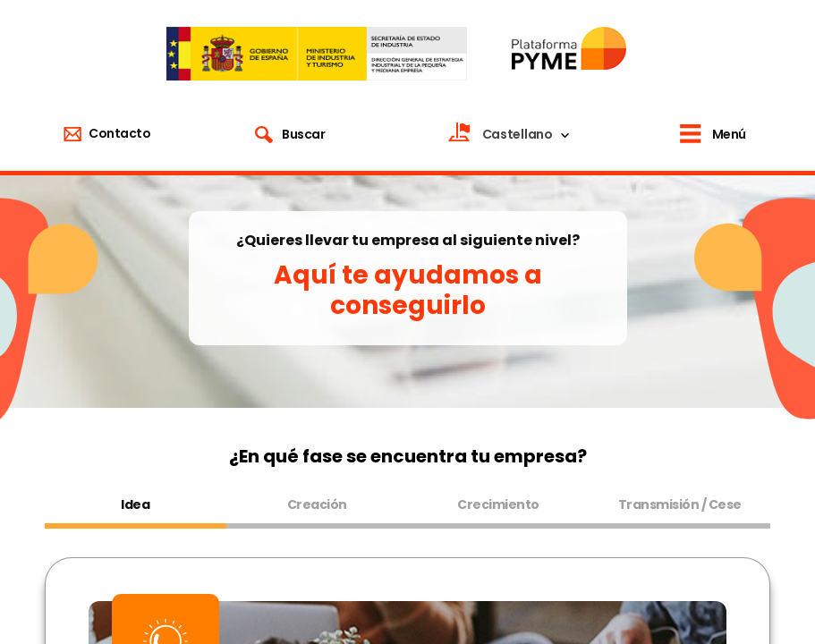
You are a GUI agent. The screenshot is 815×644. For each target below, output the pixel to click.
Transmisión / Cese (680, 504)
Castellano (518, 134)
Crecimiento (498, 504)
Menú (729, 134)
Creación (317, 504)
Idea (135, 504)
